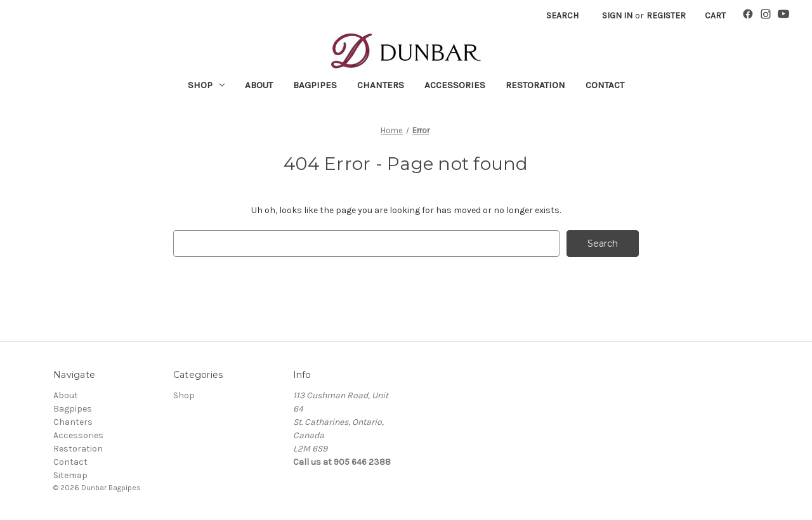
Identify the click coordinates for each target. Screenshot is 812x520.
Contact (605, 85)
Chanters (381, 85)
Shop (206, 85)
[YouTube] (783, 16)
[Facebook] (748, 16)
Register (666, 16)
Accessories (455, 85)
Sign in (617, 16)
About (259, 85)
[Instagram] (766, 16)
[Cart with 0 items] (715, 16)
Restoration (535, 85)
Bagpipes (315, 85)
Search (562, 16)
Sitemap (70, 475)
